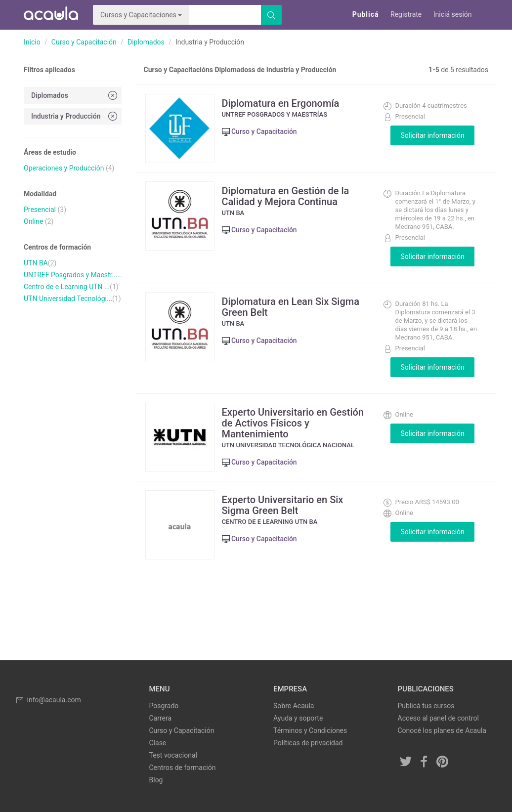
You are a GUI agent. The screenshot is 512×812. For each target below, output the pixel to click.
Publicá (366, 14)
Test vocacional (173, 755)
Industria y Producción (75, 116)
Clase (158, 743)
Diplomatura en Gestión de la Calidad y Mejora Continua (286, 196)
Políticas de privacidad (308, 743)
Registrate (406, 14)
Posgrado (164, 706)
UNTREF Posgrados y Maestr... (71, 275)
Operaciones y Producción (64, 168)
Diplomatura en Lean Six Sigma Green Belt (291, 307)
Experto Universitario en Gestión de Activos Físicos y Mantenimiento (293, 423)
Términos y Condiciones (310, 730)
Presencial (40, 210)
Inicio (32, 42)
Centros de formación (183, 768)
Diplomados (146, 42)
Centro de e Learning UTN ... (67, 287)
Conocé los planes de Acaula (442, 730)
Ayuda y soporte (298, 718)
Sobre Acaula (294, 706)
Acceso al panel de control (438, 718)
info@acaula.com (48, 700)
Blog (156, 780)
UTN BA (36, 263)
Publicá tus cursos (426, 706)
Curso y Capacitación (84, 42)
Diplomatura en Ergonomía (281, 103)
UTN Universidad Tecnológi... (68, 299)
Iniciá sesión (453, 14)
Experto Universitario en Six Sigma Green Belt (283, 505)
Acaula (51, 15)
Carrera (161, 718)
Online (33, 221)
